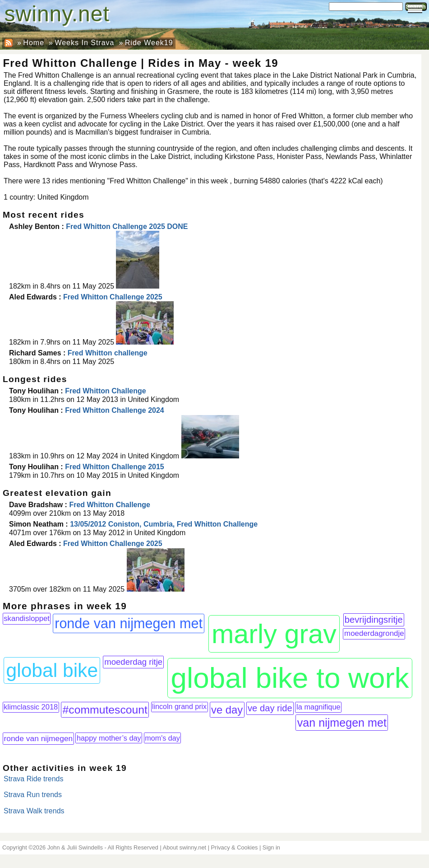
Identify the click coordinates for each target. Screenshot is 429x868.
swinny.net (57, 14)
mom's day (162, 738)
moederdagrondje (374, 633)
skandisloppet (26, 618)
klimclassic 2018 (31, 707)
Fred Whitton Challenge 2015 (115, 467)
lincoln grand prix (179, 707)
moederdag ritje (133, 662)
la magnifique (318, 707)
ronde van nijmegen (38, 738)
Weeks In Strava (84, 43)
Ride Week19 (149, 43)
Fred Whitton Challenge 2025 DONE (127, 226)
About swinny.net (185, 847)
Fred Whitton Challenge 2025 (113, 297)
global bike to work (290, 678)
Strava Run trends (33, 795)
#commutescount (105, 710)
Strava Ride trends (34, 779)
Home (34, 43)
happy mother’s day (109, 738)
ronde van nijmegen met (129, 623)
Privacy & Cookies (235, 847)
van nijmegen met (342, 723)
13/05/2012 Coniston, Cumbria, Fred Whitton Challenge (164, 524)
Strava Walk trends (34, 811)
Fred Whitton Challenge (106, 391)
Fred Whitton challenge (108, 353)
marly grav (274, 634)
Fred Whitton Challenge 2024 (115, 410)
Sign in (271, 847)
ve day (227, 710)
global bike (52, 670)
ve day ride (270, 708)
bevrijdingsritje (374, 620)
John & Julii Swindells (75, 847)
